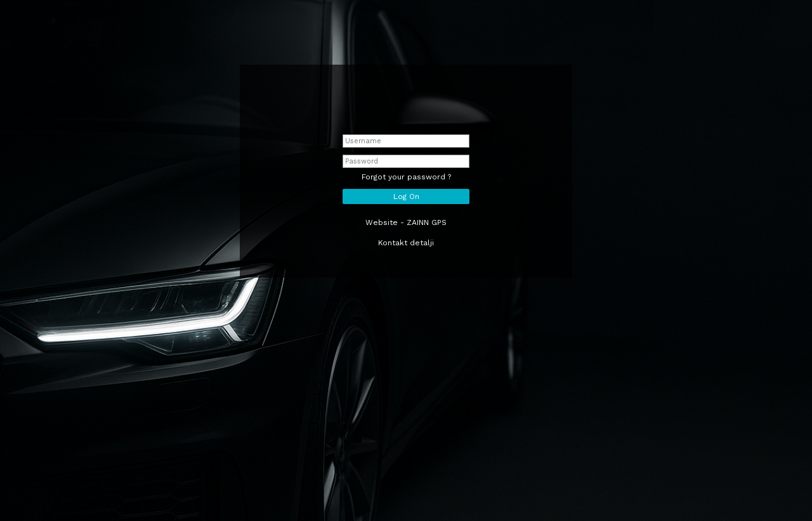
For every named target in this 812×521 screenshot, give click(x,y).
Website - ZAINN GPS (406, 222)
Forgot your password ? (406, 177)
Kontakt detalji (406, 243)
